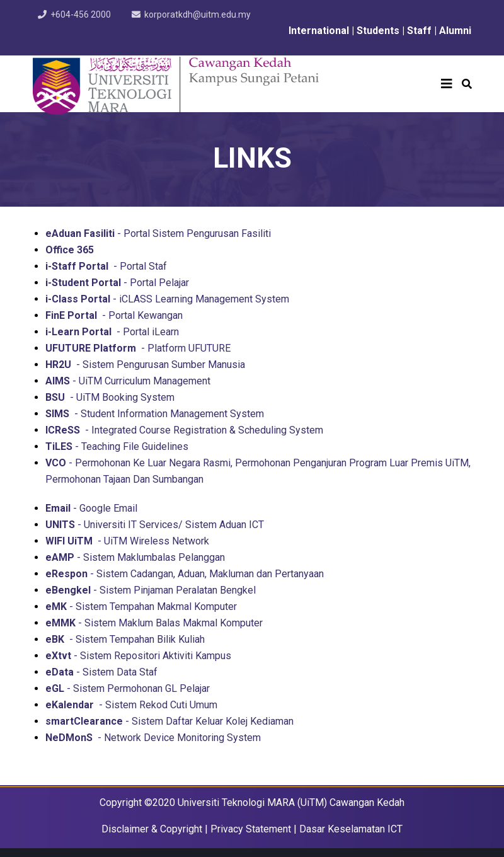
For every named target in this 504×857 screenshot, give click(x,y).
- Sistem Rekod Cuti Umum (131, 705)
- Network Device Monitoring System (153, 738)
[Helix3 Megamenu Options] (447, 84)
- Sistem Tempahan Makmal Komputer (141, 607)
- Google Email (91, 508)
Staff (419, 31)
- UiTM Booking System (110, 397)
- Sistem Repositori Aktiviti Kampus (138, 656)
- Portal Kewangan (114, 315)
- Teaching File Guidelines (117, 446)
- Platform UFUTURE (138, 348)
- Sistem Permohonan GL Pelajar (128, 688)
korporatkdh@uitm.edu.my (198, 14)
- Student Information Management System (155, 414)
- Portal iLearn (112, 332)
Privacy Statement (251, 829)
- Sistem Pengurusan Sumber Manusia (145, 365)
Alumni (455, 31)
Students (379, 31)
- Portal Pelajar (117, 283)
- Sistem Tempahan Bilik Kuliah (125, 639)
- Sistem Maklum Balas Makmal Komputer (154, 623)
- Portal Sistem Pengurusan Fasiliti (158, 233)
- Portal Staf (106, 266)
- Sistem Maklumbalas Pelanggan (135, 557)
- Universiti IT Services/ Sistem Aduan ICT (155, 525)
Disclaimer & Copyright (152, 829)
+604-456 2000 (81, 14)
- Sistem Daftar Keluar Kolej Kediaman (169, 721)
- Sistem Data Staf (101, 672)
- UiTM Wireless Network (127, 541)
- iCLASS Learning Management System (167, 299)
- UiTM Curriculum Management (128, 381)
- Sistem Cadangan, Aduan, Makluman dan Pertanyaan (185, 574)
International (318, 31)
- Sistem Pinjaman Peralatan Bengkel (151, 590)
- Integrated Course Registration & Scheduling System (184, 430)
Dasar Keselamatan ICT (351, 829)
